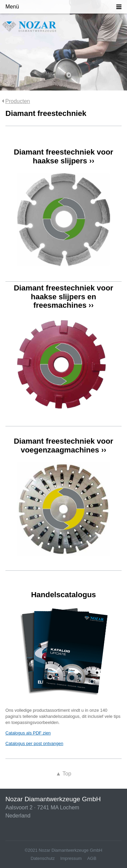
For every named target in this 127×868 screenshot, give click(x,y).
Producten (18, 101)
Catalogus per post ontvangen (34, 743)
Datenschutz (43, 858)
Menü (12, 7)
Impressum (71, 858)
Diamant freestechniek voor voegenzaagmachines (64, 446)
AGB (92, 858)
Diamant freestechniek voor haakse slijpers (64, 156)
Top (64, 774)
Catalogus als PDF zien (28, 733)
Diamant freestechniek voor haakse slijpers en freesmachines (64, 297)
